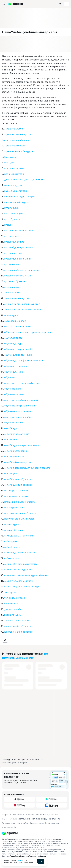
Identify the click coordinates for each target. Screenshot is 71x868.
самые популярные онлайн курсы (23, 586)
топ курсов (10, 592)
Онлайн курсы (20, 759)
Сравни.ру (6, 759)
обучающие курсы (14, 343)
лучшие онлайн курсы (17, 298)
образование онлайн (16, 321)
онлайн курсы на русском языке (22, 445)
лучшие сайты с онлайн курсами (22, 304)
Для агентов (53, 815)
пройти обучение (14, 530)
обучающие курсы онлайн (19, 349)
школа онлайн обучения (18, 626)
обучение (10, 377)
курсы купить (12, 236)
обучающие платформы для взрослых (25, 360)
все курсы (10, 163)
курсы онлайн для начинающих (22, 270)
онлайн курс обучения (17, 434)
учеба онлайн (12, 603)
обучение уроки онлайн (18, 411)
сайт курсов (11, 541)
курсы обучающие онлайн (19, 247)
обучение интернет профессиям (22, 383)
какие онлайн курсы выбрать (20, 196)
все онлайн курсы (14, 174)
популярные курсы (15, 507)
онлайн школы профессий (19, 485)
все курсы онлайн (14, 168)
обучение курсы (13, 389)
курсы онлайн (12, 264)
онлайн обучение (14, 456)
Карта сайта (22, 823)
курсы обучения (13, 253)
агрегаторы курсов (14, 146)
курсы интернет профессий (19, 230)
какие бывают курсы (16, 191)
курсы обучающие (14, 242)
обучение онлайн (14, 394)
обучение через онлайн (17, 417)
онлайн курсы (12, 440)
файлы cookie (30, 850)
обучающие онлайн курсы (19, 355)
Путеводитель (35, 759)
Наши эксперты (37, 823)
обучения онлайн (14, 423)
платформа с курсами (16, 490)
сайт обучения (12, 547)
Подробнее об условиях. (19, 856)
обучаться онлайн (14, 338)
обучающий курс (13, 372)
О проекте (7, 815)
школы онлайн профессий (19, 632)
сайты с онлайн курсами (18, 570)
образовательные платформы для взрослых (28, 332)
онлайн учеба (12, 473)
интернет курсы (13, 185)
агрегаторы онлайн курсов (19, 151)
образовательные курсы (18, 326)
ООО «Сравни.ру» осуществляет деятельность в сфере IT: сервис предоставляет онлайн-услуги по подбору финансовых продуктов (33, 840)
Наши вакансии (52, 823)
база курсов (11, 157)
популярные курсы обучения (20, 513)
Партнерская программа (34, 815)
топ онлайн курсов (15, 598)
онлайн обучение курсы (18, 462)
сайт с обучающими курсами (20, 553)
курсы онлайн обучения (17, 276)
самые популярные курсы (18, 581)
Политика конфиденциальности (46, 819)
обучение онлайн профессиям (21, 400)
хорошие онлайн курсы (17, 620)
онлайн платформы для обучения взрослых (28, 468)
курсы (8, 225)
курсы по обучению (15, 281)
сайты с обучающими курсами (21, 564)
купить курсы (12, 208)
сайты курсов (12, 558)
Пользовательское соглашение (16, 819)
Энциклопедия (9, 823)
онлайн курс (11, 428)
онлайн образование (16, 451)
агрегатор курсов (14, 129)
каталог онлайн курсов (17, 202)
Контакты (17, 815)
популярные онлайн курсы (19, 519)
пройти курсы (12, 524)
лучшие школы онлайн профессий (23, 310)
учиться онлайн (13, 609)
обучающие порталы (16, 366)
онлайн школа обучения (18, 479)
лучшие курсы (12, 293)
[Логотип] (35, 833)
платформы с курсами (16, 496)
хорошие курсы (13, 615)
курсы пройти (12, 287)
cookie (19, 860)
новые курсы (11, 315)
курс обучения (12, 219)
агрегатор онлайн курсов (18, 134)
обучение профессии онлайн (20, 406)
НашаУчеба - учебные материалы (15, 763)
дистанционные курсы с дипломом (24, 180)
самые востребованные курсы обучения (26, 575)
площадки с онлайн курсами (20, 502)
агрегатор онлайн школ (17, 140)
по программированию (25, 655)
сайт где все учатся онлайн (19, 536)
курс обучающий (13, 213)
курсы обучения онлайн (17, 259)
